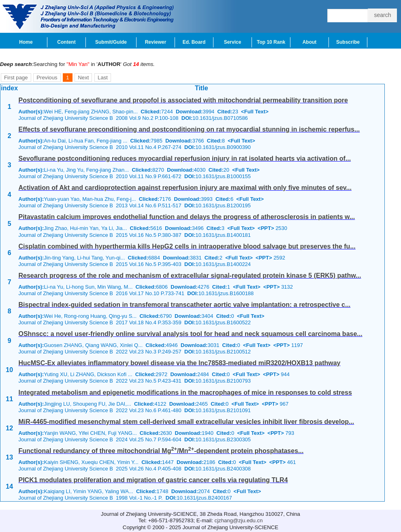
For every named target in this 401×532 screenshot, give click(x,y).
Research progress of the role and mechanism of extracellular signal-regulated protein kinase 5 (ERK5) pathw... (190, 276)
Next (83, 78)
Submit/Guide (111, 42)
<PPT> (266, 228)
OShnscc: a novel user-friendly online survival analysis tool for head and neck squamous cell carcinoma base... (191, 334)
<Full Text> (255, 112)
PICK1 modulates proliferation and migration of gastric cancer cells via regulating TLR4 (153, 480)
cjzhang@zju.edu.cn (239, 520)
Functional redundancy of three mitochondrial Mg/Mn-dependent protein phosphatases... (161, 451)
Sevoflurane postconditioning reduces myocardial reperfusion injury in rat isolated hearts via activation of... (185, 159)
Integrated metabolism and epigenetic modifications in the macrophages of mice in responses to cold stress (185, 393)
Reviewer (156, 42)
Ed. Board (194, 42)
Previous (47, 78)
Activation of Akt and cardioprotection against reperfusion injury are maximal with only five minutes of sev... (185, 188)
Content (66, 42)
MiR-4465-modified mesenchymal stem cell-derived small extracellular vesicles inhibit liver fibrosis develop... (187, 422)
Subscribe (348, 42)
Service (233, 42)
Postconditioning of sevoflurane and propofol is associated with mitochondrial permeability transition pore (183, 100)
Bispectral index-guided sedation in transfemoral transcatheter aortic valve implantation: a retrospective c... (185, 305)
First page (16, 78)
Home (26, 42)
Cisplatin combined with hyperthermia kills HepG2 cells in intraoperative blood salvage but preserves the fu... (187, 246)
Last (103, 78)
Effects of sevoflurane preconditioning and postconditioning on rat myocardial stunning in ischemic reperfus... (189, 129)
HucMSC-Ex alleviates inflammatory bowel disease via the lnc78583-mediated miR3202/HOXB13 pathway (180, 363)
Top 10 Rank (271, 42)
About (310, 42)
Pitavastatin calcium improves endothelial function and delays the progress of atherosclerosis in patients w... (187, 217)
